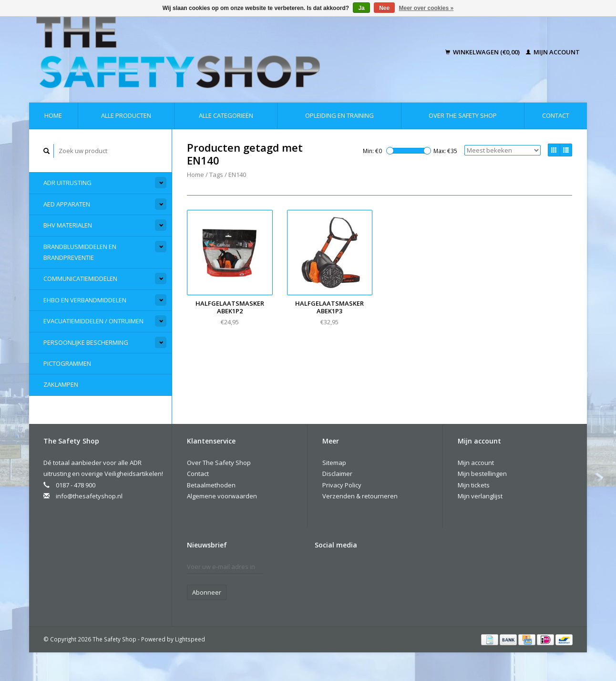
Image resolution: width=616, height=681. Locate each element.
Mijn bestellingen (482, 474)
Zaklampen (61, 384)
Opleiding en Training (339, 115)
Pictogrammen (67, 363)
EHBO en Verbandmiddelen (85, 300)
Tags (216, 175)
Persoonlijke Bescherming (86, 342)
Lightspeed (190, 639)
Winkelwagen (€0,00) (483, 52)
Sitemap (334, 463)
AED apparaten (67, 204)
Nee (384, 8)
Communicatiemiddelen (80, 279)
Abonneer (207, 592)
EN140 (237, 175)
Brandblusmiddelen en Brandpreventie (80, 252)
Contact (556, 115)
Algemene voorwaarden (222, 496)
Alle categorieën (226, 115)
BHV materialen (68, 225)
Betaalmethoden (211, 485)
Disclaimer (337, 474)
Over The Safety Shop (463, 115)
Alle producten (126, 115)
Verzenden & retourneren (360, 496)
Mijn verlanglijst (480, 496)
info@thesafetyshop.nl (89, 496)
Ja (361, 8)
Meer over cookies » (426, 8)
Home (53, 115)
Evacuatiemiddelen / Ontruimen (93, 321)
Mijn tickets (474, 485)
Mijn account (553, 52)
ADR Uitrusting (67, 183)
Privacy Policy (342, 485)
